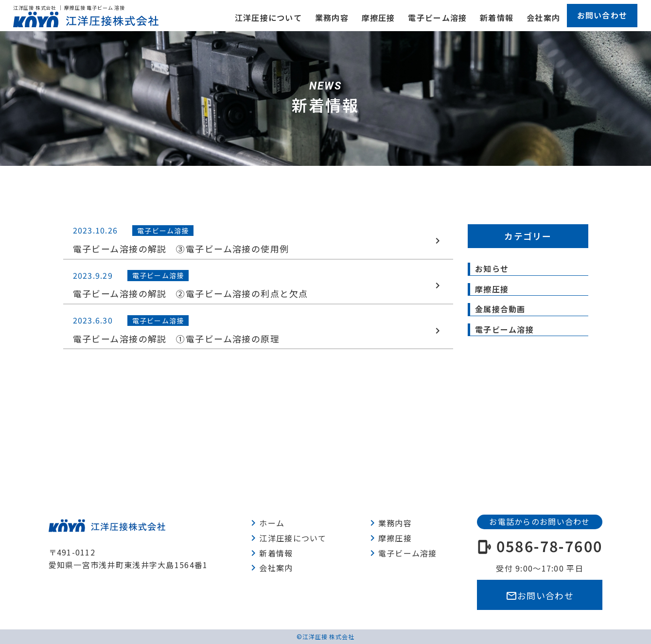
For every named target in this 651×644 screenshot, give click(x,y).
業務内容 (332, 18)
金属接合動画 (500, 309)
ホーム (266, 523)
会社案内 (543, 18)
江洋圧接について (268, 18)
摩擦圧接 (378, 18)
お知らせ (492, 268)
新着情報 (497, 18)
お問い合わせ (602, 15)
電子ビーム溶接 (437, 18)
